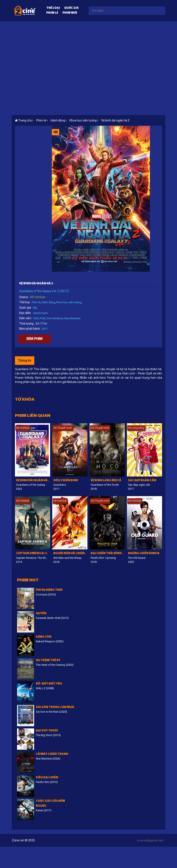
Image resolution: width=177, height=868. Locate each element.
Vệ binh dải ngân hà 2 (115, 120)
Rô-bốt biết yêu (49, 684)
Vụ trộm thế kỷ (48, 661)
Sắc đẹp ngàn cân (142, 481)
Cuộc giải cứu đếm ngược (50, 804)
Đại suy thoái (47, 731)
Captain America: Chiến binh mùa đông (33, 554)
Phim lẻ (52, 13)
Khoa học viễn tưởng (69, 302)
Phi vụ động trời (49, 590)
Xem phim (34, 339)
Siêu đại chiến (47, 778)
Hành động (48, 302)
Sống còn (44, 637)
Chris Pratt (39, 318)
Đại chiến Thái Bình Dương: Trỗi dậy (108, 554)
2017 (45, 329)
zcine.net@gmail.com (150, 841)
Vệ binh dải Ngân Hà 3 (33, 481)
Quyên (41, 614)
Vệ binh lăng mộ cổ (106, 481)
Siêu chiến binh (66, 481)
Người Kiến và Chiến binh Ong (70, 554)
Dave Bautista (72, 318)
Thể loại (53, 8)
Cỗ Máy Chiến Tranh (52, 754)
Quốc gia (71, 8)
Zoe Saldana (54, 318)
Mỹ (35, 308)
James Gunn (40, 313)
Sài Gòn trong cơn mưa (55, 707)
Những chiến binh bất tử (145, 554)
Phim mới (70, 13)
